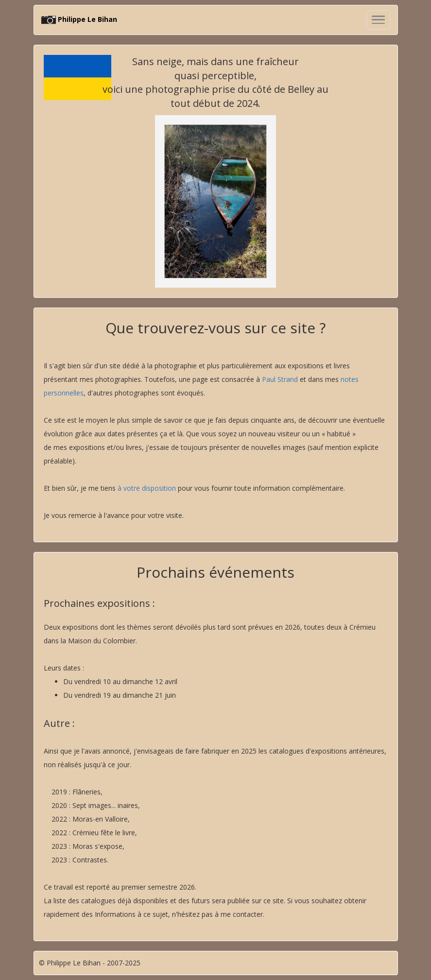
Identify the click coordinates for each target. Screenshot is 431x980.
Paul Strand (280, 379)
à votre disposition (147, 488)
